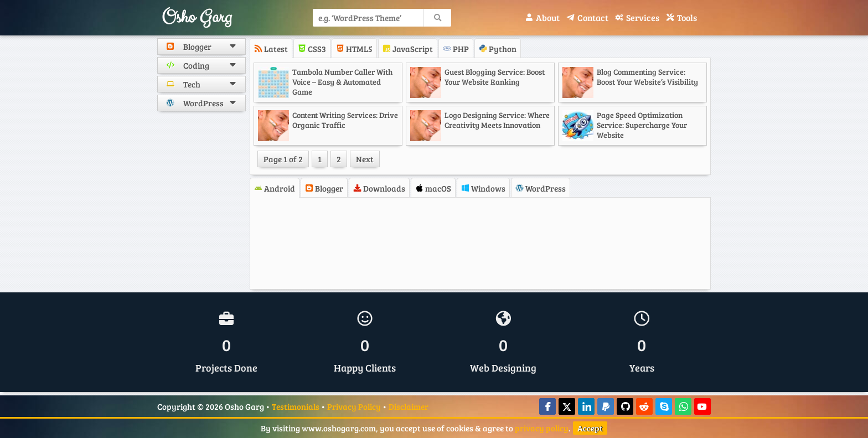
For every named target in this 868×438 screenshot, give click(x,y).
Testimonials (296, 406)
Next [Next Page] (365, 159)
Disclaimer (409, 406)
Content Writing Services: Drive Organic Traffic (345, 120)
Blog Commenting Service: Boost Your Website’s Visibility (647, 77)
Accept (590, 428)
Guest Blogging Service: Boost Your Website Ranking (495, 77)
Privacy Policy (354, 406)
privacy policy (542, 428)
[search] (437, 18)
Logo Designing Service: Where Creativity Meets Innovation (497, 120)
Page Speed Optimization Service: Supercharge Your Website (642, 125)
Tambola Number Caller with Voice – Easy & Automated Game (342, 82)
